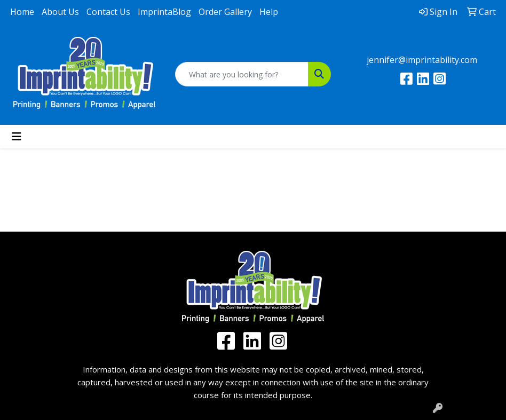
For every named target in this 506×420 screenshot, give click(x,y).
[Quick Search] (242, 74)
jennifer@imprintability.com (422, 60)
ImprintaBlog (164, 12)
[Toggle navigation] (17, 137)
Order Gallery (225, 12)
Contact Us (108, 12)
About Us (60, 12)
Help (269, 12)
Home (22, 12)
